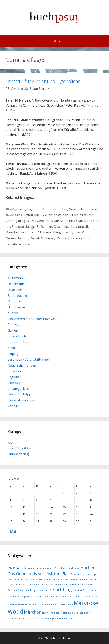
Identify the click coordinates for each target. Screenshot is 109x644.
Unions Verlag (18, 454)
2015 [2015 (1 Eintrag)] (15, 568)
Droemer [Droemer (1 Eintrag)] (12, 590)
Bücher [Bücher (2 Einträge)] (88, 567)
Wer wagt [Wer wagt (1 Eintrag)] (49, 619)
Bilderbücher (18, 296)
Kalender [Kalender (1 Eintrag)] (19, 604)
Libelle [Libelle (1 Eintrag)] (62, 604)
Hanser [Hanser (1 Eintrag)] (49, 597)
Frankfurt (15, 324)
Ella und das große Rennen (32, 227)
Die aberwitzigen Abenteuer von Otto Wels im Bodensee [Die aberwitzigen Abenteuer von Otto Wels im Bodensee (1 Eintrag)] (43, 585)
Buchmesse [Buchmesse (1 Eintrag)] (74, 568)
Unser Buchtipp (19, 394)
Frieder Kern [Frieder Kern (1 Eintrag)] (89, 590)
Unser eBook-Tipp (21, 400)
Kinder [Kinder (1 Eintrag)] (41, 604)
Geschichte (62, 227)
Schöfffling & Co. (20, 448)
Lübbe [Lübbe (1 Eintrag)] (70, 604)
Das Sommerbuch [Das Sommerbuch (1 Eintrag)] (29, 580)
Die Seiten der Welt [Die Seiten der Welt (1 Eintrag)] (82, 585)
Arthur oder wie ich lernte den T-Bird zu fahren (58, 215)
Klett (11, 442)
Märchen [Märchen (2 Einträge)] (33, 612)
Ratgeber (14, 371)
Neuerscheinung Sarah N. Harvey (31, 238)
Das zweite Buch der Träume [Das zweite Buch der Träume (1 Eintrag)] (54, 580)
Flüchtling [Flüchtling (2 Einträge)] (62, 589)
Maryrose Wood (78, 232)
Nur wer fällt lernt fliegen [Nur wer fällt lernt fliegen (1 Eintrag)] (55, 613)
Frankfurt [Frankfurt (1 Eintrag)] (77, 590)
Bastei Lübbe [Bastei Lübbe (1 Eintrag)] (61, 568)
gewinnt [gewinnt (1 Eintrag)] (28, 597)
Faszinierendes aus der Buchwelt (32, 319)
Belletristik (16, 284)
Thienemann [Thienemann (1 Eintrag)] (25, 619)
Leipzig (13, 354)
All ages (16, 215)
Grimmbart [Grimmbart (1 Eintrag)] (39, 597)
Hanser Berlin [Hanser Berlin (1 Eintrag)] (60, 597)
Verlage (13, 406)
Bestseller (15, 290)
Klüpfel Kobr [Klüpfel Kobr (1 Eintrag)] (52, 604)
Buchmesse (16, 307)
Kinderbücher (57, 209)
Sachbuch (15, 383)
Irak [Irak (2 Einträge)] (71, 596)
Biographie (16, 301)
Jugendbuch (36, 209)
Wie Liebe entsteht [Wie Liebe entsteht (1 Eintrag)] (64, 619)
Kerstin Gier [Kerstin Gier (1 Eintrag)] (31, 604)
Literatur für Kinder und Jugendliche (43, 81)
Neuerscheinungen (83, 209)
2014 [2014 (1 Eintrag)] (10, 568)
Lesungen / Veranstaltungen (29, 359)
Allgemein (18, 209)
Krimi (12, 348)
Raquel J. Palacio (69, 238)
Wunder (25, 244)
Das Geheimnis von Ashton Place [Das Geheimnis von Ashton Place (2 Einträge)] (40, 574)
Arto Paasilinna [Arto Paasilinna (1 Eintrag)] (47, 568)
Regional (14, 377)
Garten (13, 330)
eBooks (13, 313)
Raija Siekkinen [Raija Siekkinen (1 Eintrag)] (76, 613)
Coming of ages (17, 221)
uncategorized (18, 389)
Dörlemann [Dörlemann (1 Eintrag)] (24, 590)
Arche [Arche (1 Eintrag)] (36, 568)
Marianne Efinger (51, 232)
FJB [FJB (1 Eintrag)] (50, 590)
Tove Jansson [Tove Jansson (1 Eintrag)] (38, 619)
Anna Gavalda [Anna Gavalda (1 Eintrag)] (25, 568)
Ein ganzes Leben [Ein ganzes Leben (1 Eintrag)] (39, 590)
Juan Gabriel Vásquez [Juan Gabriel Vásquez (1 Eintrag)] (86, 597)
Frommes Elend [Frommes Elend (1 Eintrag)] (16, 597)
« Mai (12, 531)
